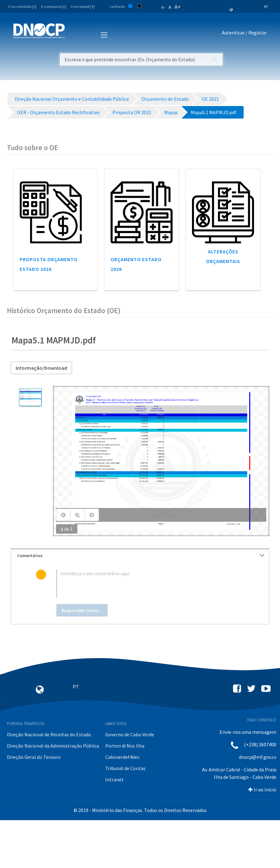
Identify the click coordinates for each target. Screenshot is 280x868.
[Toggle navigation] (73, 34)
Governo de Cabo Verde (130, 734)
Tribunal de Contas (125, 768)
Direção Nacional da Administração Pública (53, 746)
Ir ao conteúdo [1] (22, 6)
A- (163, 7)
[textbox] (150, 584)
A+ (178, 7)
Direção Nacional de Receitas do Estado (49, 734)
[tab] (140, 556)
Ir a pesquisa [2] (54, 6)
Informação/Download (41, 368)
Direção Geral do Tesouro (34, 757)
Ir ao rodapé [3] (83, 6)
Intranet (114, 779)
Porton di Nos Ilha (125, 746)
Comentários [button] (141, 556)
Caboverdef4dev (122, 757)
